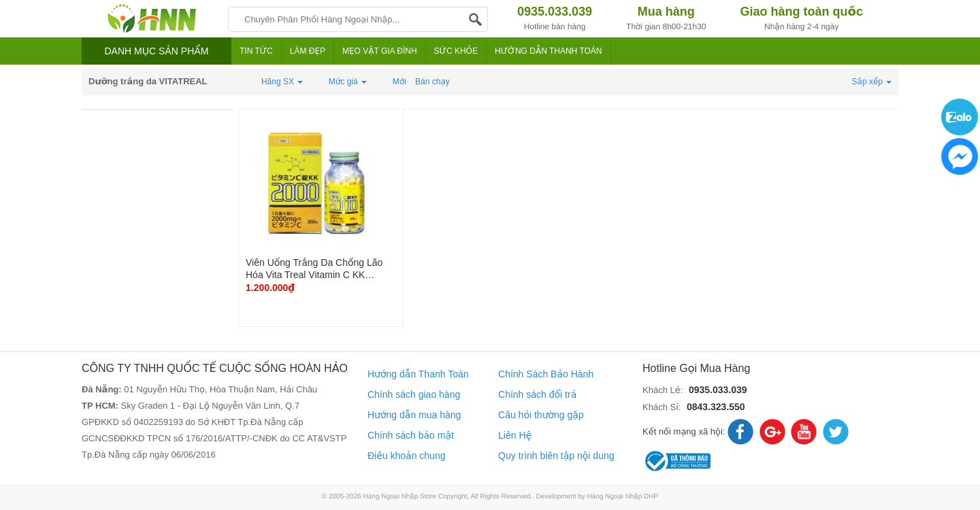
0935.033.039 (718, 390)
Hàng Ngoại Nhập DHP (623, 497)
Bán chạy (432, 82)
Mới (399, 82)
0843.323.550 (716, 407)
